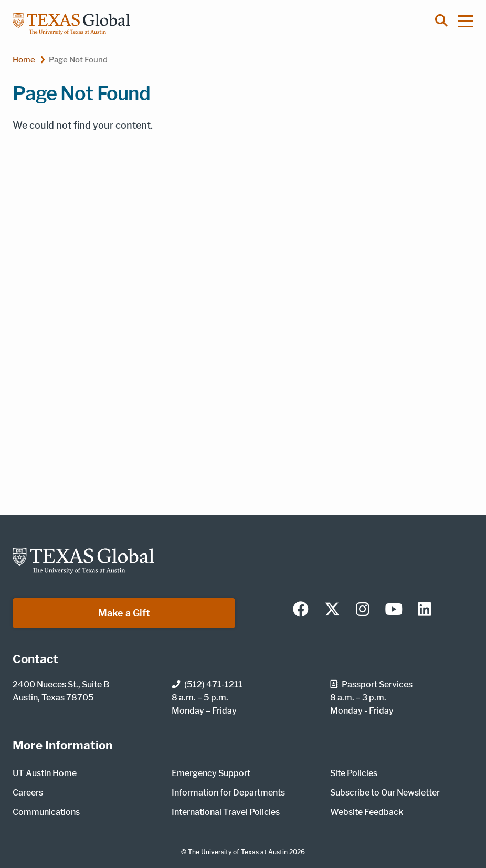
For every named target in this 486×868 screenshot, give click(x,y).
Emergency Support (211, 773)
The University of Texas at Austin (238, 852)
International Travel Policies (226, 812)
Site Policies (354, 773)
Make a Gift (124, 613)
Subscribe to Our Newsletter (385, 793)
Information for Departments (228, 793)
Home (24, 60)
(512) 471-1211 (207, 684)
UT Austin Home (45, 773)
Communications (46, 812)
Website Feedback (367, 812)
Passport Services (371, 684)
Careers (28, 793)
